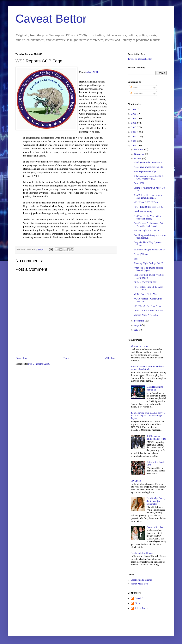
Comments (136, 94)
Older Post (110, 358)
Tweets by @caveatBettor (140, 59)
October (138, 158)
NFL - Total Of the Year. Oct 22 (148, 207)
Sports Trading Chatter (141, 580)
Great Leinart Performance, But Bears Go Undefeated (148, 225)
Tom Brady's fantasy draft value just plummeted (156, 501)
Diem (137, 603)
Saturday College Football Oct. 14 (149, 250)
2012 (134, 118)
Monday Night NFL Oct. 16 (147, 231)
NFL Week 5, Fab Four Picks (147, 306)
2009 (134, 132)
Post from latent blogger (142, 553)
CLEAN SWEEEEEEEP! (146, 282)
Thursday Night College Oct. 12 (149, 263)
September (139, 321)
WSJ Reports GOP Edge (145, 171)
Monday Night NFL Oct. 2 (146, 315)
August (138, 325)
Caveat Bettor (51, 19)
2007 (134, 141)
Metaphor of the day (140, 346)
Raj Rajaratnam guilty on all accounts (157, 437)
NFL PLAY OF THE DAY (146, 202)
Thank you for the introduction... (149, 162)
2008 (134, 136)
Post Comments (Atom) (39, 364)
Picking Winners (141, 254)
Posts (134, 88)
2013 (134, 114)
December (139, 149)
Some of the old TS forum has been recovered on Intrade (147, 368)
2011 (134, 123)
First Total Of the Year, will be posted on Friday (148, 217)
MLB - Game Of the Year (146, 294)
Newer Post (22, 358)
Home (66, 358)
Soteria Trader (141, 608)
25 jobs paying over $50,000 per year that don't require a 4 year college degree (148, 416)
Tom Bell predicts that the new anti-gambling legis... (148, 197)
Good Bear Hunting (143, 211)
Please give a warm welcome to (148, 167)
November (139, 154)
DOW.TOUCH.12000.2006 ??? (148, 311)
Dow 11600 (139, 183)
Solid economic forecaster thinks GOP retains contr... (149, 177)
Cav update (136, 481)
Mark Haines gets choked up (155, 388)
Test (136, 259)
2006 (134, 145)
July (136, 330)
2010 (134, 127)
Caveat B (139, 598)
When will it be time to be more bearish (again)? (148, 269)
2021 (134, 109)
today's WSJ (92, 72)
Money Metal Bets (139, 584)
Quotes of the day (155, 527)
